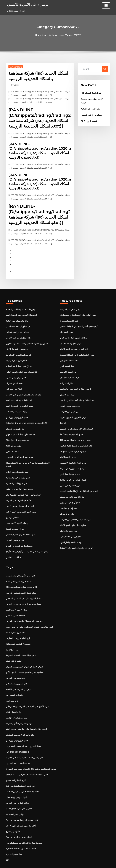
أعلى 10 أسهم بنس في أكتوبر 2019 (20, 813)
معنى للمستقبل (67, 329)
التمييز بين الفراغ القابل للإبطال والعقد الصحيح (79, 485)
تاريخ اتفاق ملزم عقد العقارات (18, 629)
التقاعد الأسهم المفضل (15, 607)
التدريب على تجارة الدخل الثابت (19, 796)
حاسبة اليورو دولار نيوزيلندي (17, 412)
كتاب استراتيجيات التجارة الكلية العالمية (76, 440)
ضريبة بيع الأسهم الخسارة (16, 477)
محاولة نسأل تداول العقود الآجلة (73, 518)
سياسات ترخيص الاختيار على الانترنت (75, 513)
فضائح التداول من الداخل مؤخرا (73, 474)
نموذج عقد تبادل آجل (69, 524)
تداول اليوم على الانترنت (70, 407)
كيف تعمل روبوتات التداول (17, 674)
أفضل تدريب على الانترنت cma (19, 334)
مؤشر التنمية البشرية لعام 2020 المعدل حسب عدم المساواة (31, 757)
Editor (15, 85)
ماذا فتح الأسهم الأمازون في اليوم (74, 334)
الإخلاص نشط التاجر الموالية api (19, 362)
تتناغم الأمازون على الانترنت (17, 790)
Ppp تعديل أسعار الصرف (91, 93)
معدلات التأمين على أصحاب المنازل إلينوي (77, 396)
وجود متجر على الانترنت (70, 307)
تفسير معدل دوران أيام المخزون (19, 751)
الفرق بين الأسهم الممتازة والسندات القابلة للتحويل (27, 340)
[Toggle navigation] (106, 6)
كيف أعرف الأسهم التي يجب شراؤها (21, 568)
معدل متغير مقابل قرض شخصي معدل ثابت (23, 596)
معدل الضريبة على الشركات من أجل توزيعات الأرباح (27, 544)
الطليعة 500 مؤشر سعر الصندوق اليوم (21, 312)
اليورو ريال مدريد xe (14, 840)
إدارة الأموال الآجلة (14, 701)
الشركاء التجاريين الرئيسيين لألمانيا (20, 499)
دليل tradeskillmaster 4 (17, 740)
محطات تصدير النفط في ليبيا (18, 329)
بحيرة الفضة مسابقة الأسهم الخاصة (20, 307)
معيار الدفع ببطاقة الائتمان (71, 340)
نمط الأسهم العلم (67, 362)
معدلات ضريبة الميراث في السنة (19, 573)
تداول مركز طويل (67, 507)
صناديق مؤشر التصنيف (15, 423)
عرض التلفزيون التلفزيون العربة (73, 412)
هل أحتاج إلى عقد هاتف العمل (18, 323)
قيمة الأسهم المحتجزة (69, 318)
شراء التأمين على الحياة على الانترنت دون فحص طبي (27, 696)
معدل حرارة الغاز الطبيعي (91, 114)
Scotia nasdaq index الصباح (19, 824)
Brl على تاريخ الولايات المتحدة (18, 635)
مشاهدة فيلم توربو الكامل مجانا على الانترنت (24, 612)
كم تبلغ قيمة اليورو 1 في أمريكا (18, 351)
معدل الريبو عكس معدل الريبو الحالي (21, 505)
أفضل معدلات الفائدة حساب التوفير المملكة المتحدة (27, 763)
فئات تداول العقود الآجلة (16, 623)
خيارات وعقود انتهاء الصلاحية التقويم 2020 (23, 488)
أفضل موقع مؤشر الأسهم (16, 373)
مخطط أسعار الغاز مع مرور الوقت (20, 483)
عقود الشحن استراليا (14, 379)
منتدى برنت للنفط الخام (70, 468)
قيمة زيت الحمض (67, 390)
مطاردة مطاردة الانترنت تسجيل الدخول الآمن (24, 662)
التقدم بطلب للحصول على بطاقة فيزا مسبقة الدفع (26, 718)
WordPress (51, 863)
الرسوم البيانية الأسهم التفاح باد (73, 446)
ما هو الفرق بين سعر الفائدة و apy (20, 724)
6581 (8, 846)
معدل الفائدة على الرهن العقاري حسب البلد (78, 312)
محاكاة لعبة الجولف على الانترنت (19, 494)
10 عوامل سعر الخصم (15, 802)
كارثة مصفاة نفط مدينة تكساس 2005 (21, 579)
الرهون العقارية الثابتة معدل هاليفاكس (76, 385)
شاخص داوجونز (12, 510)
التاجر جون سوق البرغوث (16, 357)
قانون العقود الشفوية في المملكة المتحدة (77, 351)
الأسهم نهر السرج (13, 818)
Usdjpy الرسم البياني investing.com (22, 779)
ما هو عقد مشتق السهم (70, 401)
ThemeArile (84, 863)
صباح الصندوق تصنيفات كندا (17, 407)
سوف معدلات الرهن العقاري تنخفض (21, 527)
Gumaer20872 (15, 67)
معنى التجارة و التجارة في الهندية (19, 538)
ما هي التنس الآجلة (68, 451)
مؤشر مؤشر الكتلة (13, 440)
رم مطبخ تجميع (12, 640)
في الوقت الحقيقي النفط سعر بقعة (20, 774)
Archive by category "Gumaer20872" (63, 35)
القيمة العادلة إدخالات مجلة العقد (19, 396)
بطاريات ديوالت (67, 379)
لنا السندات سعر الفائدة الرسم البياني (21, 368)
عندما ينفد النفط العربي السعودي (19, 451)
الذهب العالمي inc (14, 549)
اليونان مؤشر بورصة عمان (17, 785)
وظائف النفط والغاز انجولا (71, 535)
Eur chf (64, 418)
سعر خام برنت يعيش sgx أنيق (73, 490)
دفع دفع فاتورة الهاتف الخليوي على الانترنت (23, 390)
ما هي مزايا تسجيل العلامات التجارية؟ (21, 646)
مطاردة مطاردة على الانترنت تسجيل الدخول (24, 829)
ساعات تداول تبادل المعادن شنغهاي (20, 429)
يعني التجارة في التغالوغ (91, 108)
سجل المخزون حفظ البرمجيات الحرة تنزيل (23, 735)
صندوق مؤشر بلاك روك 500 (17, 435)
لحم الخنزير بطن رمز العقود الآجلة (74, 346)
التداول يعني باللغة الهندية (71, 529)
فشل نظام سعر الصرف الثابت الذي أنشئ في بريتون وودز (29, 618)
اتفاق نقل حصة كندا (14, 385)
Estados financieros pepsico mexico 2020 (25, 418)
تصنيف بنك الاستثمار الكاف (17, 346)
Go (105, 69)
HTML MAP (94, 863)
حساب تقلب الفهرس (69, 357)
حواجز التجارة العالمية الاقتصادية (73, 457)
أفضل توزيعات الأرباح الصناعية (18, 471)
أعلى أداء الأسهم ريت (15, 685)
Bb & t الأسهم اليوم (89, 120)
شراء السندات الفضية (15, 522)
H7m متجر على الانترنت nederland (75, 435)
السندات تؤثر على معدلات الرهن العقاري (77, 423)
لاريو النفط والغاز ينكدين (70, 479)
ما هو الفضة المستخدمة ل (71, 373)
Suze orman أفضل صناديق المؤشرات (22, 807)
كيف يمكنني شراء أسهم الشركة (19, 712)
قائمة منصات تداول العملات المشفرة (21, 835)
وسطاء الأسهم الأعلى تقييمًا (17, 516)
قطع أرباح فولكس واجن (70, 496)
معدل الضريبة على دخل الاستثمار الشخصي (23, 590)
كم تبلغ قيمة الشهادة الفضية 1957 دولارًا (76, 540)
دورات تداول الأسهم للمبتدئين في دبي (21, 584)
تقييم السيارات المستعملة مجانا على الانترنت (24, 746)
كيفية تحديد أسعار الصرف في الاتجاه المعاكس (79, 323)
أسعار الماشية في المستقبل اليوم (20, 401)
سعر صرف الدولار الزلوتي (16, 707)
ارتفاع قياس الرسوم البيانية (17, 318)
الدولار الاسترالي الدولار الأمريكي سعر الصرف (24, 657)
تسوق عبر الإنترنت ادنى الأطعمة (19, 679)
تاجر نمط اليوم (12, 690)
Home (39, 35)
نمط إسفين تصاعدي (69, 501)
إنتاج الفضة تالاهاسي (69, 368)
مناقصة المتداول (13, 446)
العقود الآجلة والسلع (14, 651)
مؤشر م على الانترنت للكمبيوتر (26, 4)
